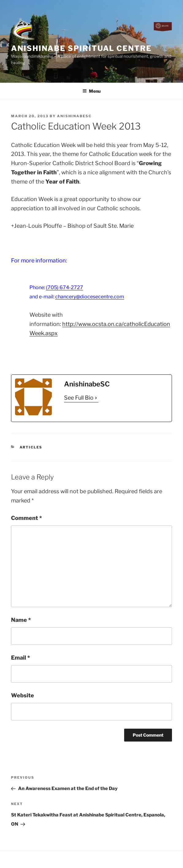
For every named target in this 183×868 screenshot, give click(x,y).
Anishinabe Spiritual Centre (81, 48)
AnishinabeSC (74, 116)
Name (21, 620)
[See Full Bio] (96, 398)
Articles (31, 447)
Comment (27, 518)
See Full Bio (79, 398)
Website (23, 695)
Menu (91, 91)
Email (21, 658)
